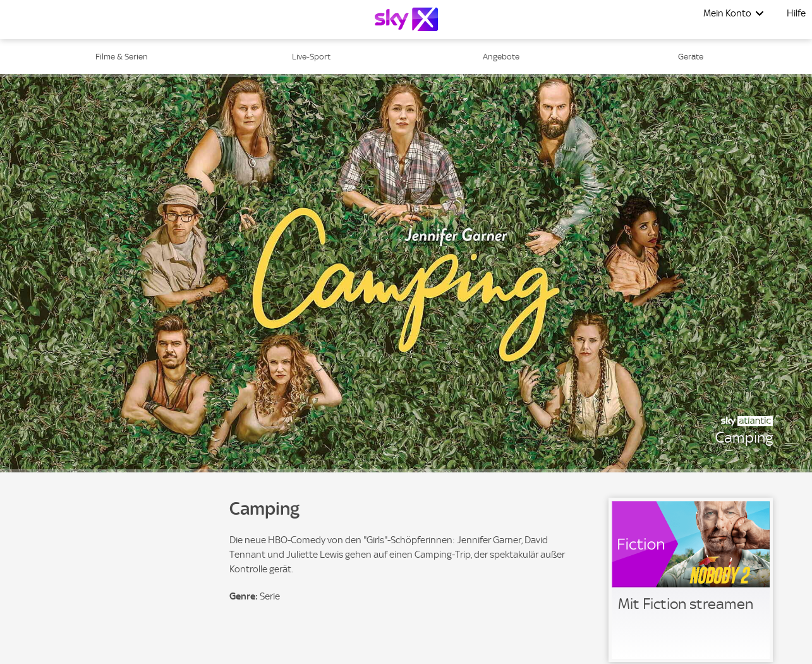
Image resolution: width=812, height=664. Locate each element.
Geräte (691, 57)
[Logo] (406, 19)
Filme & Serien (122, 57)
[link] (691, 580)
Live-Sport (311, 57)
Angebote (501, 57)
